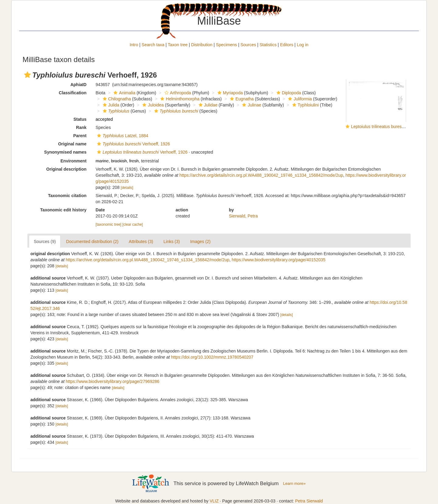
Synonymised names (65, 152)
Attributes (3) (141, 242)
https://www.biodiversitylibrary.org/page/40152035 (279, 260)
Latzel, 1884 (122, 136)
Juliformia (299, 99)
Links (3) (172, 242)
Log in (303, 45)
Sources (248, 45)
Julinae (251, 105)
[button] (27, 75)
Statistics (268, 45)
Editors (287, 45)
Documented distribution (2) (92, 242)
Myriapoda (229, 93)
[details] (127, 188)
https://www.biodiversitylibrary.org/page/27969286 (113, 381)
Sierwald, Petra (243, 216)
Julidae (207, 105)
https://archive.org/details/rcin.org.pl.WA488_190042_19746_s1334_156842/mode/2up (261, 175)
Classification (73, 93)
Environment (74, 161)
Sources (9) (45, 242)
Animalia (124, 93)
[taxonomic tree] (108, 224)
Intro (134, 45)
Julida (110, 105)
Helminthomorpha (179, 99)
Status (80, 119)
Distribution (202, 45)
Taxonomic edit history (63, 210)
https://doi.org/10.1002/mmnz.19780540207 (212, 357)
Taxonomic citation (67, 196)
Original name (72, 144)
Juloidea (152, 105)
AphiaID (78, 85)
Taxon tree (178, 45)
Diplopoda (288, 93)
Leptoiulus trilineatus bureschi (379, 127)
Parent (80, 136)
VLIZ (214, 501)
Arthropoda (177, 93)
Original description (66, 169)
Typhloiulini (305, 105)
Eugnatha (241, 99)
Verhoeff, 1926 (133, 144)
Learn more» (294, 483)
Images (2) (200, 242)
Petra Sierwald (309, 501)
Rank (81, 127)
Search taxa (153, 45)
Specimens (226, 45)
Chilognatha (116, 99)
